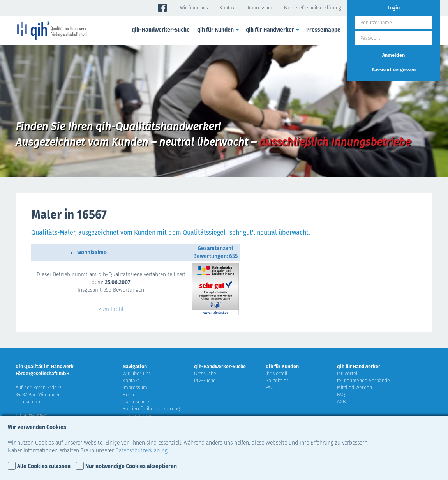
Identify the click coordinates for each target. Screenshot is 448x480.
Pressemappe (323, 30)
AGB (341, 401)
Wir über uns (194, 8)
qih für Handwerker (273, 30)
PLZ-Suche (205, 380)
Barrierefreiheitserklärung (312, 8)
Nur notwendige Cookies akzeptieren (131, 466)
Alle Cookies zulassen (44, 466)
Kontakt (228, 8)
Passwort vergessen (394, 70)
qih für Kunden (219, 30)
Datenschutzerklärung (141, 451)
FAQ (270, 387)
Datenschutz (136, 401)
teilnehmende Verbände (363, 380)
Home (129, 394)
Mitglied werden (355, 387)
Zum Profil (111, 309)
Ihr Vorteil (277, 373)
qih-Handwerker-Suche (161, 30)
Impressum (260, 8)
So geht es (277, 380)
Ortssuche (205, 373)
